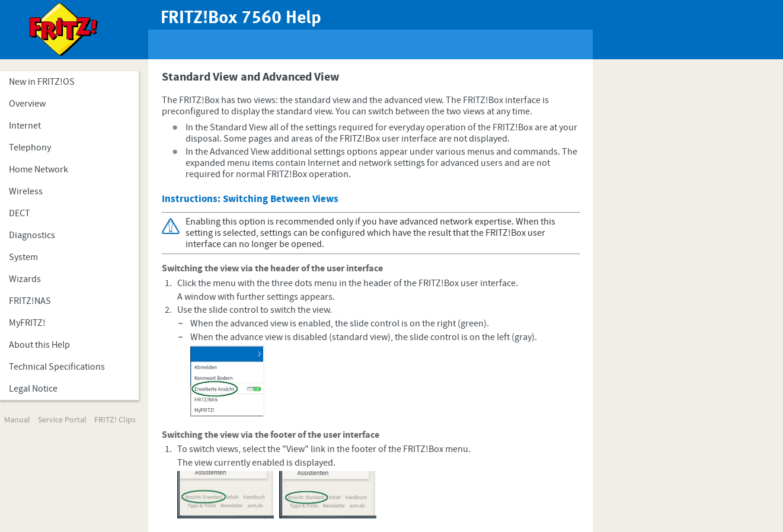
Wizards (25, 279)
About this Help (39, 345)
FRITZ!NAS (30, 301)
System (23, 257)
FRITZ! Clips (115, 420)
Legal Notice (33, 389)
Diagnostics (32, 235)
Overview (27, 104)
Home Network (39, 169)
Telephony (30, 148)
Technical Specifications (57, 367)
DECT (20, 213)
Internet (25, 126)
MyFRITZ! (27, 323)
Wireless (26, 191)
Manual (17, 420)
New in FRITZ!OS (42, 82)
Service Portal (62, 420)
